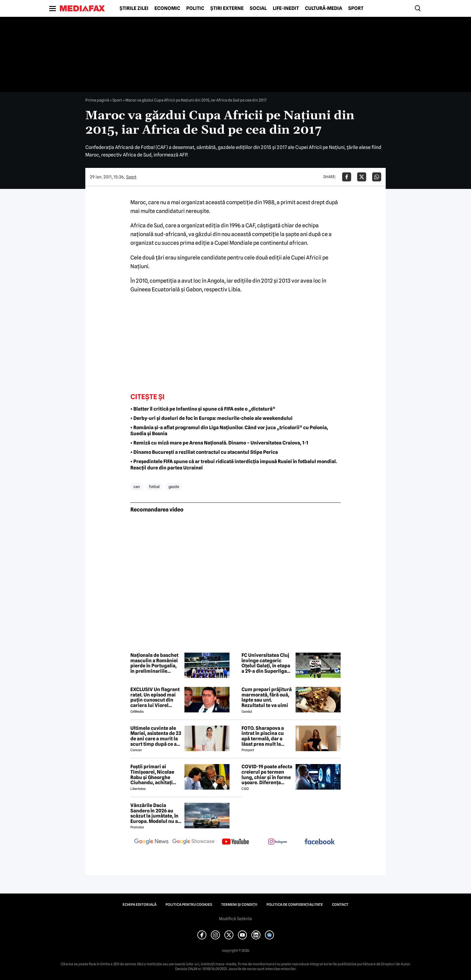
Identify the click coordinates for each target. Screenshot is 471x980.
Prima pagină (97, 100)
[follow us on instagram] (278, 842)
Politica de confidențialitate (295, 905)
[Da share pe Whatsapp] (377, 177)
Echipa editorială (140, 905)
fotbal (154, 487)
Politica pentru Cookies (189, 905)
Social (258, 8)
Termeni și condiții (239, 905)
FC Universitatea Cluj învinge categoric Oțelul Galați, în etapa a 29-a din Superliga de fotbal (266, 663)
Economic (167, 8)
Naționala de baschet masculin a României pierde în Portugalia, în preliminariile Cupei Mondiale (154, 663)
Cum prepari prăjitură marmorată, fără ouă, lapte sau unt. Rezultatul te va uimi (267, 697)
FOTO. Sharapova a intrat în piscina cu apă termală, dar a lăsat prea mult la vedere (263, 736)
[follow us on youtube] (235, 842)
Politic (195, 8)
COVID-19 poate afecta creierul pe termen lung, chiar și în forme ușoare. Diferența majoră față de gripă (267, 775)
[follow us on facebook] (320, 842)
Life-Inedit (286, 8)
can (137, 487)
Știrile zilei (134, 8)
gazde (174, 487)
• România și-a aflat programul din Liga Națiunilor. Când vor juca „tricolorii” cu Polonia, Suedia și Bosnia (229, 431)
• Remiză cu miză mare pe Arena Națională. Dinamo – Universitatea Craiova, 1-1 (219, 443)
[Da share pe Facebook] (347, 177)
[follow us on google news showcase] (193, 842)
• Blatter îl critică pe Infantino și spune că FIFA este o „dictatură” (203, 409)
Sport (356, 8)
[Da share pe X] (362, 177)
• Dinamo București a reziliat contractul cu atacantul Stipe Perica (204, 452)
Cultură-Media (324, 8)
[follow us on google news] (151, 842)
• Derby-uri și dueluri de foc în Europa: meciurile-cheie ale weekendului (211, 418)
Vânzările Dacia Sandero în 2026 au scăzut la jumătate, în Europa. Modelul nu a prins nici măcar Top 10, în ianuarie (154, 813)
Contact (340, 905)
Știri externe (227, 8)
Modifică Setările (235, 919)
